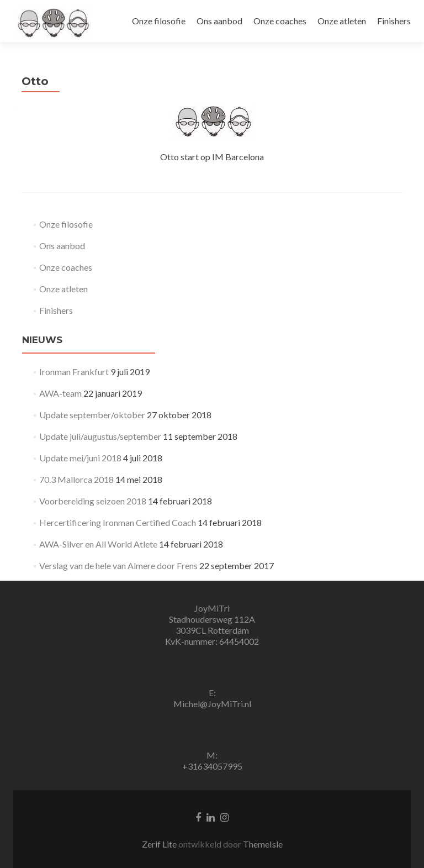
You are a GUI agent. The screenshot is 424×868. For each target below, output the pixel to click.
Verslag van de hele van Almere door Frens (118, 565)
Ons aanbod (219, 21)
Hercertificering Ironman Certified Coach (118, 522)
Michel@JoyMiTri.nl (212, 704)
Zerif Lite (160, 844)
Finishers (394, 21)
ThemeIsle (263, 844)
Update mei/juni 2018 (80, 458)
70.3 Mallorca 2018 (76, 479)
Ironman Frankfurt (74, 372)
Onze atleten (342, 21)
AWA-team (60, 393)
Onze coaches (280, 21)
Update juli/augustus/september (100, 436)
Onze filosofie (159, 21)
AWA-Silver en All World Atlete (98, 544)
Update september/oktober (92, 415)
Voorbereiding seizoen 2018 (93, 501)
